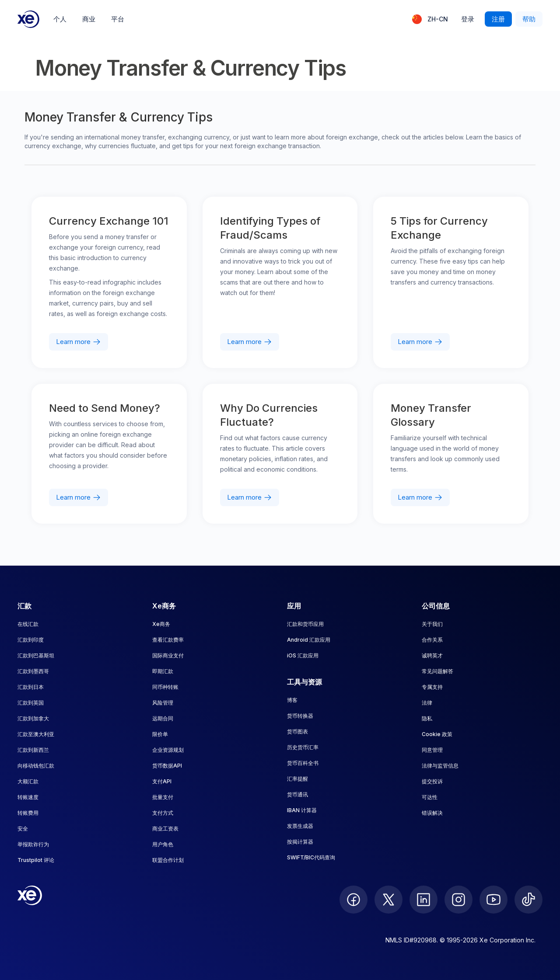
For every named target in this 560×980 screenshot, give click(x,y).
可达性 (430, 797)
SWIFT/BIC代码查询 (311, 857)
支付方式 (163, 813)
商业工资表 (165, 829)
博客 (292, 700)
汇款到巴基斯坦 (36, 655)
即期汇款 (163, 671)
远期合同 (163, 718)
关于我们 (432, 624)
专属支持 (432, 687)
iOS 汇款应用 (303, 655)
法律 (427, 703)
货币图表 (297, 732)
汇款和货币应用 (305, 624)
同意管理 (432, 750)
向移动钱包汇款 (36, 766)
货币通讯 (297, 794)
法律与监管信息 (440, 766)
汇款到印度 (31, 640)
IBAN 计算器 (302, 810)
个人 (60, 19)
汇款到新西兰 (33, 750)
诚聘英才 (432, 655)
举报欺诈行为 (33, 844)
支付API (162, 781)
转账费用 (28, 813)
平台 (118, 19)
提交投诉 (432, 781)
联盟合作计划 (168, 860)
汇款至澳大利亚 (36, 734)
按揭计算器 (300, 842)
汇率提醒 (297, 779)
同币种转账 (165, 687)
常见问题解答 (437, 671)
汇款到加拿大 (33, 718)
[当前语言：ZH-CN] (430, 19)
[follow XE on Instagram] (458, 900)
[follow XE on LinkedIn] (423, 900)
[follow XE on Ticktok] (528, 900)
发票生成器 (300, 826)
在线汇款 (28, 624)
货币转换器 (300, 716)
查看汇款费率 (168, 640)
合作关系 (432, 640)
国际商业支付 (168, 655)
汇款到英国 (31, 703)
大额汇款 (28, 781)
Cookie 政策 (437, 734)
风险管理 (163, 703)
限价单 (160, 734)
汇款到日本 (31, 687)
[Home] (28, 19)
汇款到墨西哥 (33, 671)
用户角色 (163, 844)
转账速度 (28, 797)
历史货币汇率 (303, 747)
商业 (89, 19)
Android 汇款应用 (309, 640)
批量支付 (163, 797)
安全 (23, 829)
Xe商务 (161, 624)
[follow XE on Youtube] (493, 900)
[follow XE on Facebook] (353, 900)
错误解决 (432, 813)
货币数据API (167, 766)
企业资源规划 (168, 750)
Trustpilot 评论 (36, 860)
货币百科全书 (303, 763)
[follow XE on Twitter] (388, 900)
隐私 (427, 718)
